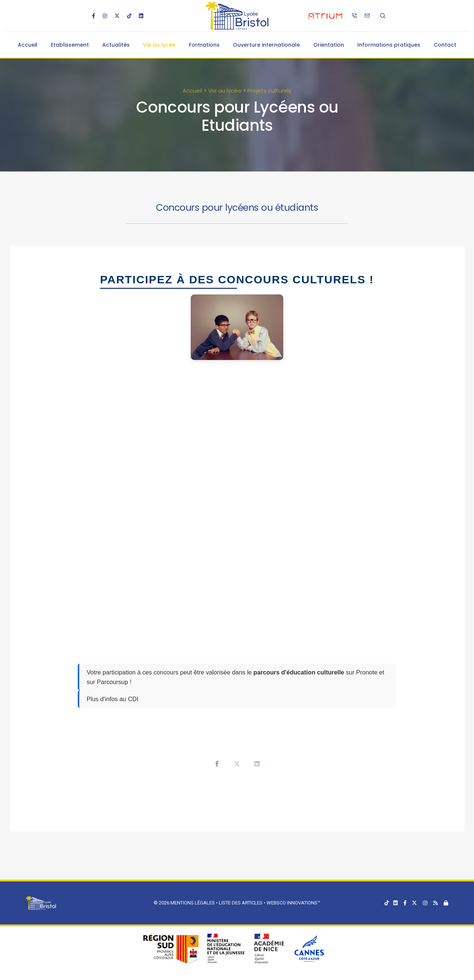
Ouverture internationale (266, 45)
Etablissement (70, 45)
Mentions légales (193, 903)
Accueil (28, 45)
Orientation (329, 45)
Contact (445, 45)
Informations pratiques (389, 45)
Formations (204, 45)
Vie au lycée (159, 45)
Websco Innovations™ (293, 903)
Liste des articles (241, 903)
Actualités (116, 45)
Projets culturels (269, 91)
